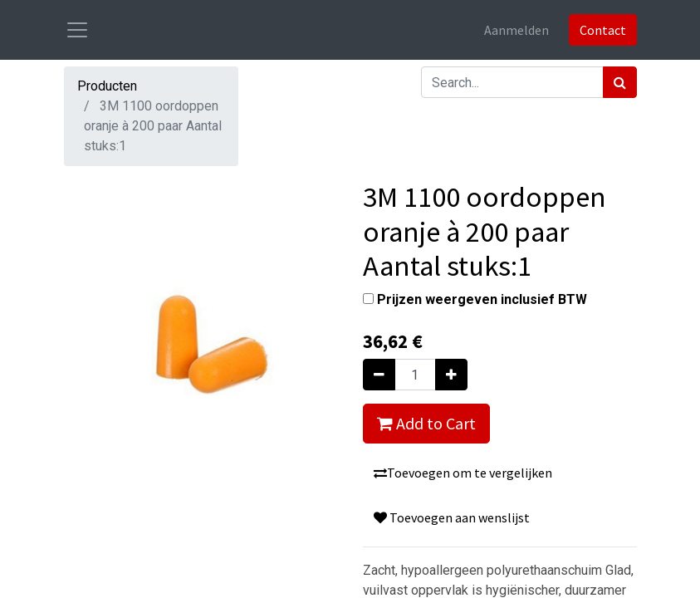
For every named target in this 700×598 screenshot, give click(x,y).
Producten (107, 86)
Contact (603, 30)
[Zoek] (620, 82)
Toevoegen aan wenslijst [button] (452, 517)
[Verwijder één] (379, 375)
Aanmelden (516, 30)
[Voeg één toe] (451, 375)
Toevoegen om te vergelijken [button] (463, 473)
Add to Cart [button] (426, 423)
